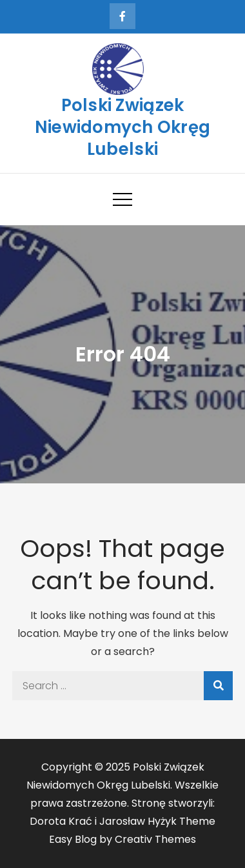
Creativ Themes (155, 839)
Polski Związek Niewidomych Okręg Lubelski (122, 127)
